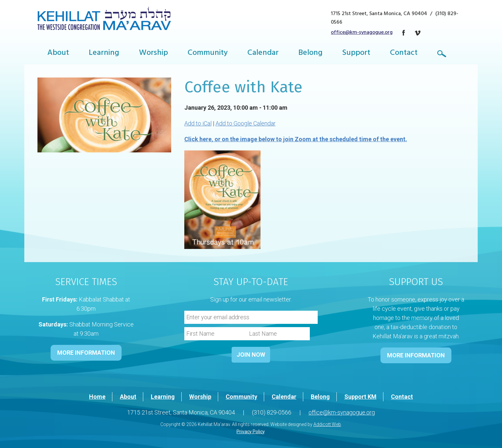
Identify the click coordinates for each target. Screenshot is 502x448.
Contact (404, 54)
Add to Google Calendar (246, 123)
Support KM (360, 397)
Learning (104, 54)
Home (97, 397)
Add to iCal (198, 123)
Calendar (263, 54)
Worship (153, 54)
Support (356, 54)
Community (208, 54)
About (58, 54)
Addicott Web (327, 424)
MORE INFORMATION (86, 353)
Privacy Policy (251, 432)
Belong (310, 54)
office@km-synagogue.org (362, 33)
